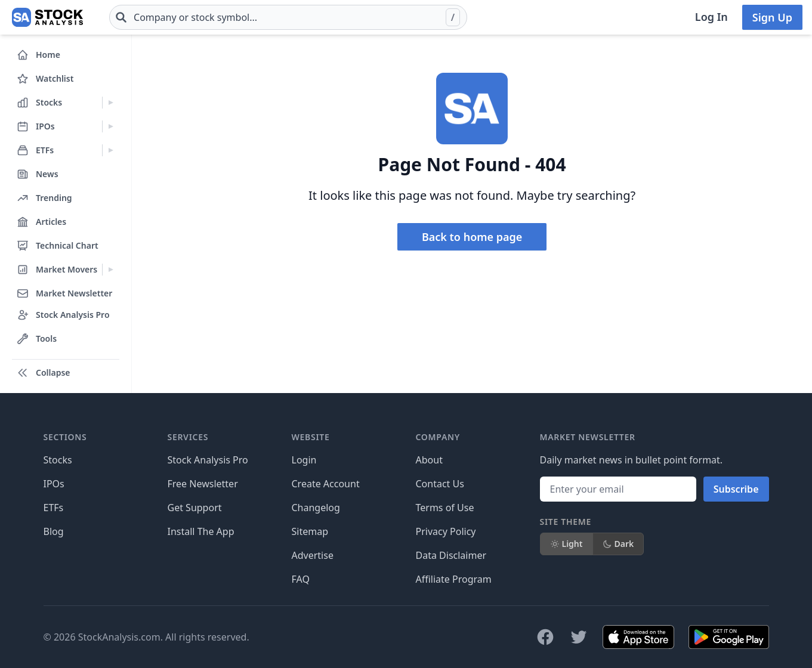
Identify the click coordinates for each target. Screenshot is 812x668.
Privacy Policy (446, 531)
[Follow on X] (579, 637)
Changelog (316, 508)
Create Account (326, 484)
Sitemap (310, 531)
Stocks (58, 460)
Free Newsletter (203, 484)
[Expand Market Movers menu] (111, 270)
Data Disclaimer (451, 555)
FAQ (301, 579)
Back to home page (472, 237)
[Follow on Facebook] (545, 637)
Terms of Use (445, 508)
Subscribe (736, 489)
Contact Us (440, 484)
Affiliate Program (454, 579)
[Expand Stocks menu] (111, 103)
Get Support (195, 508)
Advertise (313, 555)
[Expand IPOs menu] (111, 126)
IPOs (54, 484)
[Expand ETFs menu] (111, 150)
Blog (54, 531)
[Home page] (47, 17)
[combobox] (288, 17)
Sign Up (772, 17)
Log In (711, 17)
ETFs (54, 508)
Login (304, 460)
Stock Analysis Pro (208, 460)
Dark (618, 544)
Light (566, 544)
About (429, 460)
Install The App (201, 531)
